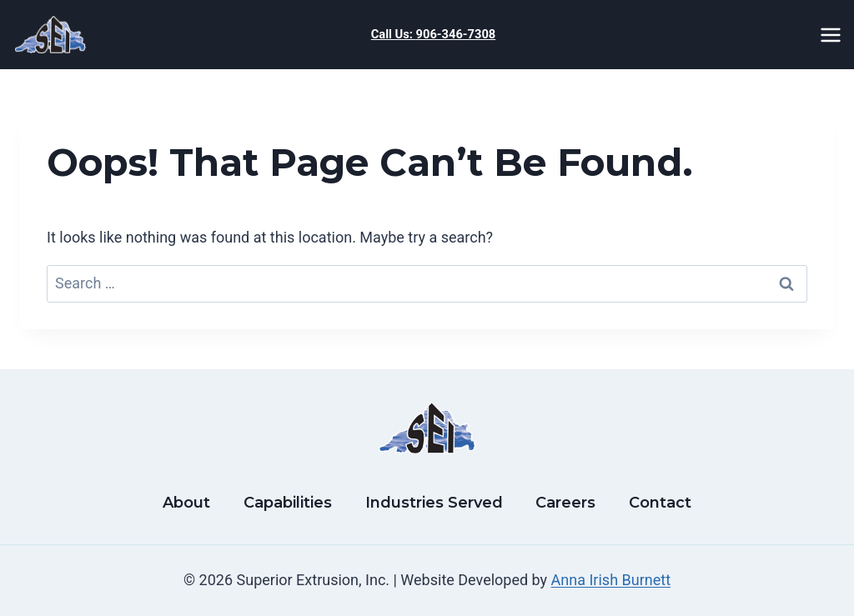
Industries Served (434, 503)
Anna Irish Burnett (611, 580)
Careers (565, 503)
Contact (660, 503)
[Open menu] (833, 35)
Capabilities (288, 503)
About (186, 503)
